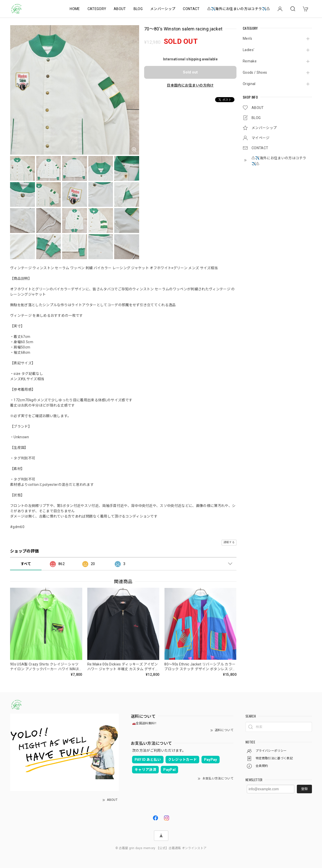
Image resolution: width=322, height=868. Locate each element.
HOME (75, 9)
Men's (248, 38)
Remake (250, 61)
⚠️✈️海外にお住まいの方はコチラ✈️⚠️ (239, 9)
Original (249, 84)
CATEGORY (97, 9)
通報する (229, 542)
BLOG (138, 9)
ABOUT (120, 9)
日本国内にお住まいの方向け (190, 85)
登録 (304, 789)
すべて (26, 564)
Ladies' (249, 50)
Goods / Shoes (255, 72)
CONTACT (191, 9)
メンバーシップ (163, 9)
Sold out (190, 72)
